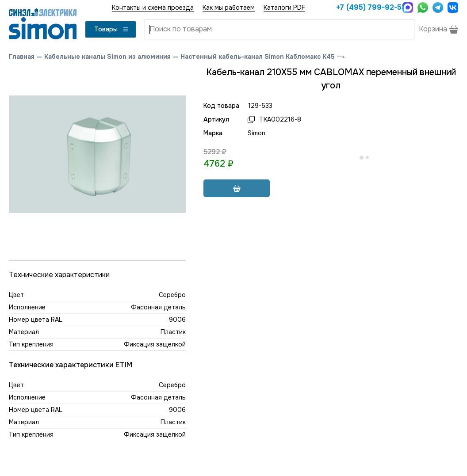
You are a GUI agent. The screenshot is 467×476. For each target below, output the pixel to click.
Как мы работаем (229, 8)
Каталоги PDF (284, 8)
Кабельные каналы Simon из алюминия (107, 57)
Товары (112, 29)
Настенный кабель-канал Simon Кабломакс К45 (258, 57)
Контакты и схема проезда (153, 8)
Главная (22, 57)
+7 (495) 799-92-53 (367, 7)
